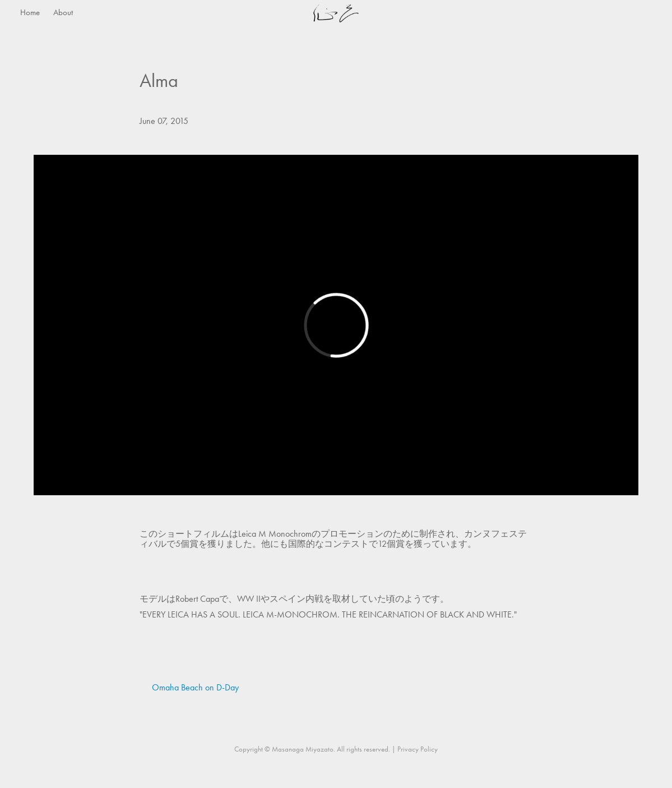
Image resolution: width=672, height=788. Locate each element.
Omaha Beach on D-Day (195, 687)
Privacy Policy (418, 749)
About (63, 12)
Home (30, 12)
